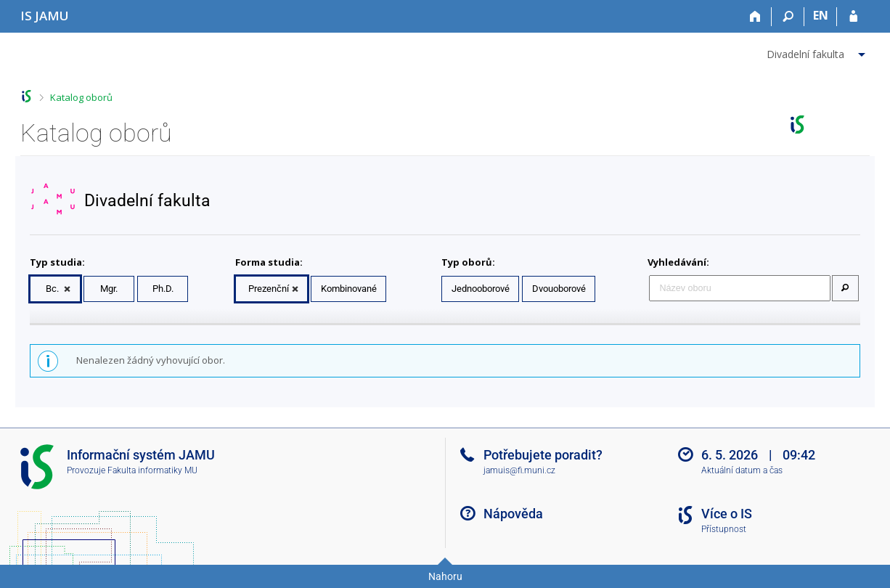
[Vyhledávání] (788, 17)
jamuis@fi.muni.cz (519, 470)
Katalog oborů (81, 97)
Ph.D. (163, 289)
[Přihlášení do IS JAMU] (853, 17)
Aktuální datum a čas (742, 470)
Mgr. (109, 289)
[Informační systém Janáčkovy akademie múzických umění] (45, 16)
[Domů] (755, 17)
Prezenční (269, 289)
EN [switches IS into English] (821, 15)
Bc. (52, 289)
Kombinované (349, 289)
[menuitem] (818, 52)
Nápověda (513, 514)
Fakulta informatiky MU (152, 470)
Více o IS (727, 514)
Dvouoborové (559, 289)
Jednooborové (481, 289)
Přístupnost (724, 529)
